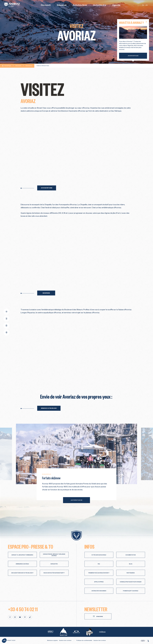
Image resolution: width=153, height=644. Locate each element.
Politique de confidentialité (84, 641)
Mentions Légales (53, 641)
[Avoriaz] (12, 5)
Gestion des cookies (65, 641)
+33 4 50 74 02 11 (23, 609)
